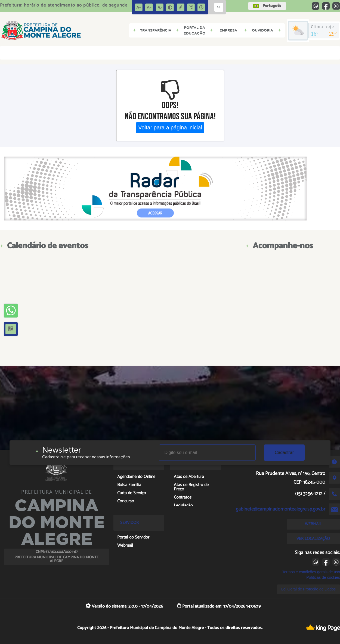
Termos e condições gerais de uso (311, 572)
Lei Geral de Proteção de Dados (308, 589)
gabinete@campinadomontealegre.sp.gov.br (281, 509)
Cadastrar (284, 452)
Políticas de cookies (323, 577)
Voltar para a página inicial (170, 127)
